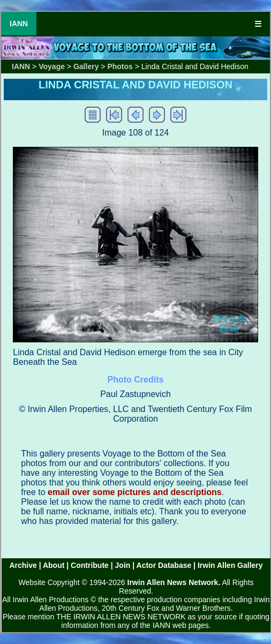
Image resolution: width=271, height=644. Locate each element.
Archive (23, 565)
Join (123, 565)
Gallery (86, 66)
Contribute (90, 565)
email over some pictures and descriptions (135, 492)
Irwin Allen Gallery (230, 565)
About (54, 565)
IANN (19, 24)
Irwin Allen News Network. (174, 582)
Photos (120, 66)
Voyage (52, 66)
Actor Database (164, 565)
